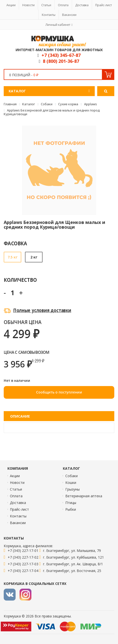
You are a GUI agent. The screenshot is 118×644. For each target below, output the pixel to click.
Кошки (71, 483)
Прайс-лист (104, 5)
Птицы (71, 503)
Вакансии (69, 15)
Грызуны (72, 489)
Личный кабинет (58, 25)
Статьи (46, 5)
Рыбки (71, 509)
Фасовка (15, 243)
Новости (28, 5)
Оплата (63, 5)
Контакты (49, 15)
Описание (20, 416)
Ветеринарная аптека (84, 496)
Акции (11, 5)
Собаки (71, 476)
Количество (20, 280)
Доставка (82, 5)
